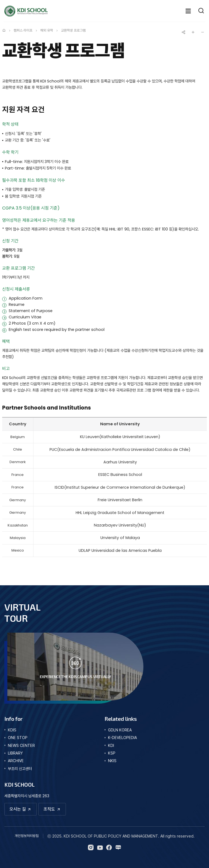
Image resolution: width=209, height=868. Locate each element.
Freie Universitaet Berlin (120, 500)
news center (21, 745)
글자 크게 (193, 32)
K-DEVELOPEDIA (122, 738)
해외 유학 (47, 30)
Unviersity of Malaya (120, 538)
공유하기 (183, 32)
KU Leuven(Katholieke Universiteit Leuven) (120, 437)
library (15, 753)
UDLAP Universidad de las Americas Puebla (120, 550)
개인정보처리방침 (27, 836)
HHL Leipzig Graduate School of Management (120, 513)
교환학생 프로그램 (73, 30)
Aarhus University (120, 462)
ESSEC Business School (120, 475)
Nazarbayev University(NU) (120, 525)
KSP (112, 753)
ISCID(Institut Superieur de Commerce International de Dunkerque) (120, 487)
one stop (18, 738)
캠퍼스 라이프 (23, 30)
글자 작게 (202, 32)
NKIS (112, 761)
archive (16, 761)
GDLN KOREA (120, 730)
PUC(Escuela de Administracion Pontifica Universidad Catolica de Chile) (120, 450)
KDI (111, 745)
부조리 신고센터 (20, 769)
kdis (12, 730)
